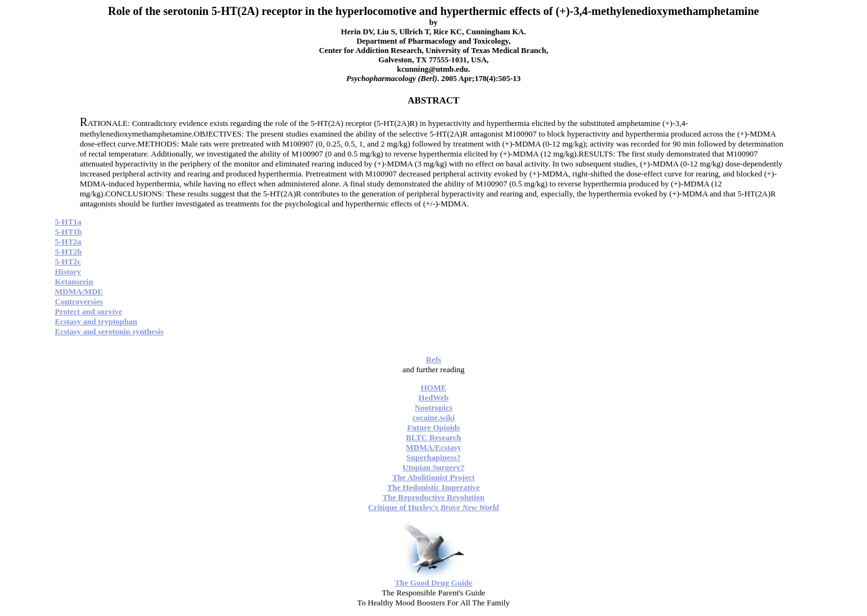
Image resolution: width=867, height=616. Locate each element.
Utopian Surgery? (433, 467)
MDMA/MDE (79, 291)
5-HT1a (68, 222)
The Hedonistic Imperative (433, 487)
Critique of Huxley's (433, 507)
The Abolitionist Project (433, 477)
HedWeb (433, 397)
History (68, 272)
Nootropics (433, 407)
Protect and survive (89, 311)
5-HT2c (68, 262)
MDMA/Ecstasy (433, 447)
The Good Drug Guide (433, 583)
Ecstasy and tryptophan (96, 321)
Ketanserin (74, 282)
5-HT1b (68, 232)
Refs (433, 359)
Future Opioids (433, 427)
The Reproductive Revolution (434, 497)
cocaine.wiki (433, 417)
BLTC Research (433, 437)
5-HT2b (68, 252)
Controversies (79, 301)
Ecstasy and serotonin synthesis (109, 331)
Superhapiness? (433, 457)
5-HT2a (68, 242)
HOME (433, 387)
